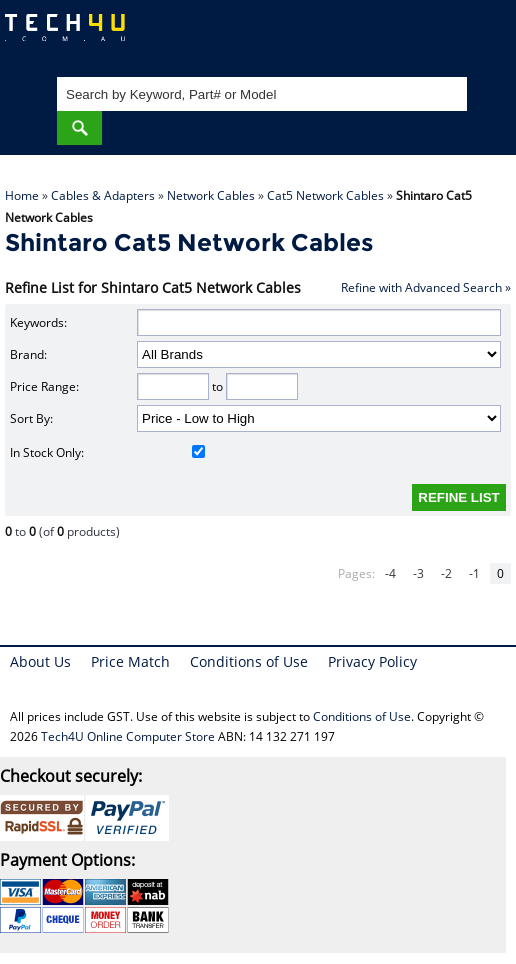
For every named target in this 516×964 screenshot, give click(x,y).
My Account (420, 35)
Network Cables (211, 195)
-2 (446, 573)
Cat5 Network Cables (325, 195)
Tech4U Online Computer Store (128, 736)
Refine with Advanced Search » (426, 287)
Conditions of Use (249, 661)
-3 (418, 573)
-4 (390, 573)
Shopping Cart (481, 35)
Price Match (130, 661)
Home (22, 195)
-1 (474, 573)
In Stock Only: (107, 452)
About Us (40, 661)
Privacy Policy (372, 661)
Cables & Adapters (103, 195)
